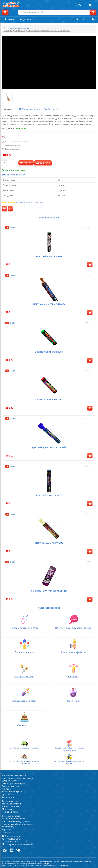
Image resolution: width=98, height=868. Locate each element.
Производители (10, 812)
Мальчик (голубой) (11, 145)
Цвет (5, 137)
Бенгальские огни (11, 786)
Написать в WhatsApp (14, 170)
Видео (10, 227)
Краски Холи (8, 794)
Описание (9, 109)
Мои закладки (9, 809)
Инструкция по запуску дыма (16, 821)
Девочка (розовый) (11, 149)
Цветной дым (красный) (49, 400)
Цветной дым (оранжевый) (49, 304)
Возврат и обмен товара (14, 819)
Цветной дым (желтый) (49, 543)
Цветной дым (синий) (49, 495)
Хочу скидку (8, 827)
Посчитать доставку (13, 175)
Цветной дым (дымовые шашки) (18, 778)
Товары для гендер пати (19, 28)
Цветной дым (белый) (49, 256)
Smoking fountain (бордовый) (49, 591)
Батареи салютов (10, 781)
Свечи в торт (8, 797)
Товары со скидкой (11, 804)
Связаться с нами (10, 801)
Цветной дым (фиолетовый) (49, 447)
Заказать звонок (13, 836)
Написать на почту (11, 832)
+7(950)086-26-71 (12, 839)
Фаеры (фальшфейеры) (13, 783)
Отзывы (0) (51, 109)
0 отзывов (21, 202)
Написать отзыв (35, 202)
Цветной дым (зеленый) (49, 352)
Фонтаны (7, 789)
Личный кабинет (10, 806)
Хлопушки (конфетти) (13, 791)
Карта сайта (8, 829)
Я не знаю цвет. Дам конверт (15, 142)
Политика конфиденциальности (18, 824)
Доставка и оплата (29, 109)
